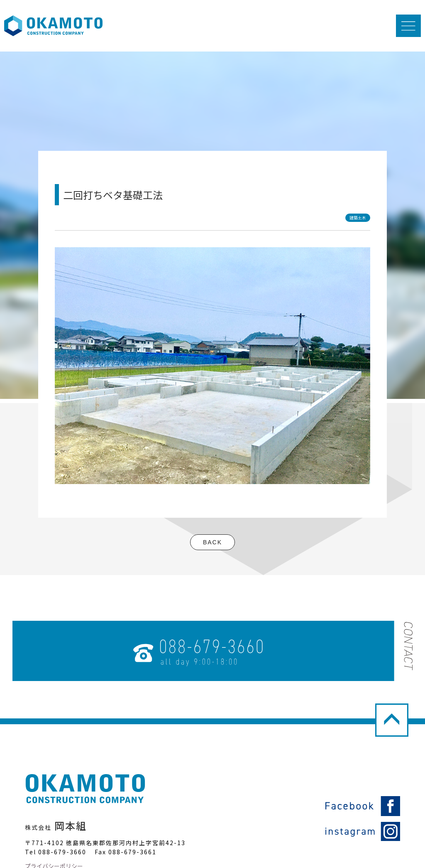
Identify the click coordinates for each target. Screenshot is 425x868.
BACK (212, 542)
